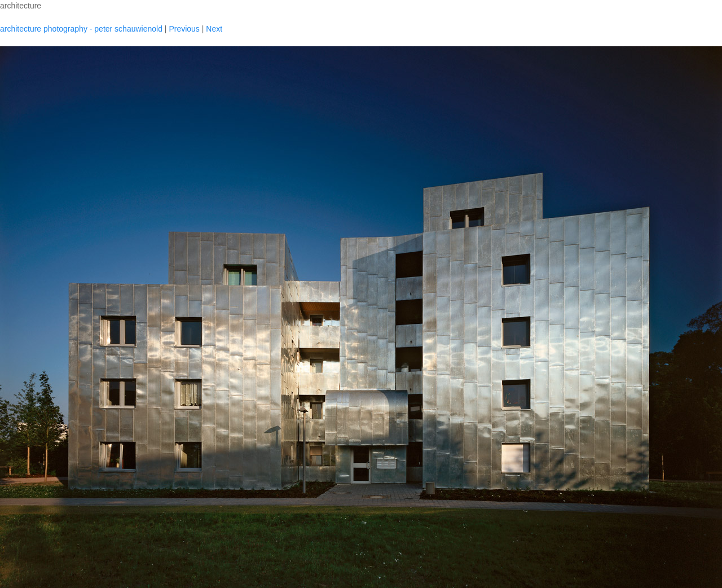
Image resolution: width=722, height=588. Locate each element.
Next (214, 29)
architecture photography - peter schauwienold (81, 29)
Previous (184, 29)
